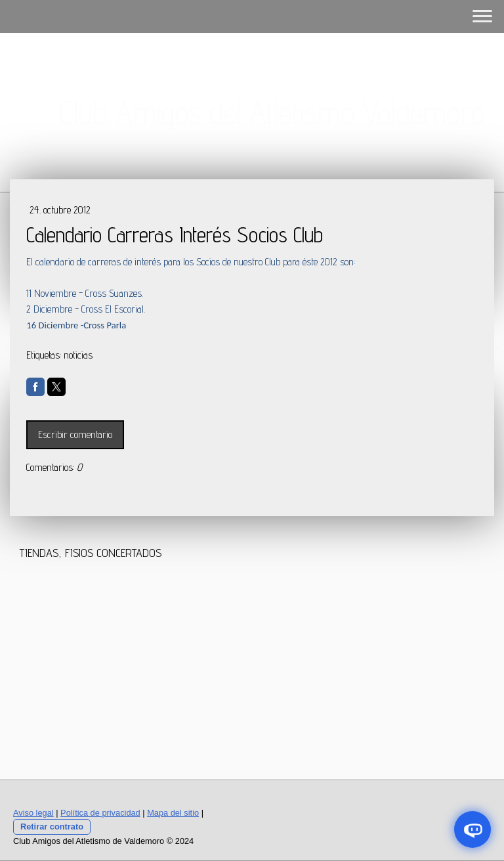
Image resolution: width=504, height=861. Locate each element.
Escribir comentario (75, 434)
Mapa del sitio (173, 813)
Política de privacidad (100, 813)
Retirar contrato (52, 827)
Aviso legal (33, 813)
